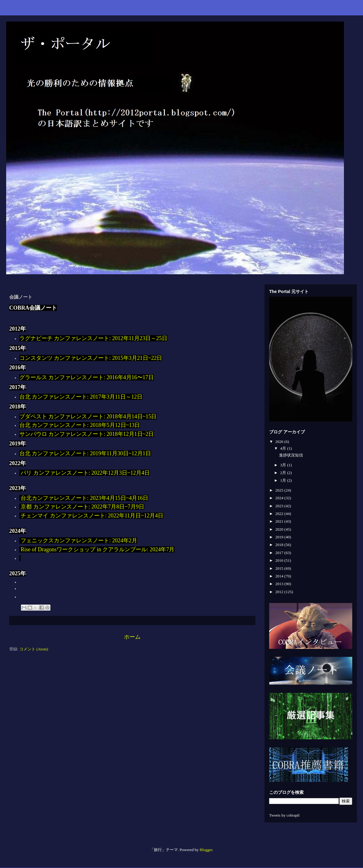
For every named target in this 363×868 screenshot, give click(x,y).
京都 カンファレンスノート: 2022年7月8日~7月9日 (82, 507)
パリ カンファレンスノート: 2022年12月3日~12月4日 (85, 473)
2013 (280, 584)
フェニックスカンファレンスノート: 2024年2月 (78, 540)
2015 (280, 568)
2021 (280, 521)
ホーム (132, 637)
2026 (280, 442)
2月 (284, 473)
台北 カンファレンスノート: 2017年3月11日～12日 (81, 397)
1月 (284, 480)
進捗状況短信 (291, 455)
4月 (284, 448)
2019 (280, 537)
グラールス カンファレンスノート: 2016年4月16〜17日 (87, 377)
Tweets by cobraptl (284, 815)
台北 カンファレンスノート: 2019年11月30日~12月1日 (85, 453)
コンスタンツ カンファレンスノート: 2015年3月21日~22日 (91, 358)
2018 (280, 545)
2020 (280, 529)
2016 (280, 560)
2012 (280, 592)
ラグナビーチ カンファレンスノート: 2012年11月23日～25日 (93, 338)
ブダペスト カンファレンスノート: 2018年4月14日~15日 (88, 416)
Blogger (206, 850)
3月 (284, 465)
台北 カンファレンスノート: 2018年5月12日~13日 (80, 425)
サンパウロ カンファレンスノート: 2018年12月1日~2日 (87, 434)
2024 (280, 498)
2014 (280, 576)
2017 (280, 553)
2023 (280, 506)
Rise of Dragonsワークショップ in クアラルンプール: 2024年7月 (97, 549)
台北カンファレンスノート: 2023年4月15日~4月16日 (84, 498)
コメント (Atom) (34, 649)
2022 (280, 514)
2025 (280, 490)
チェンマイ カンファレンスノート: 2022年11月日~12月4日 (92, 516)
